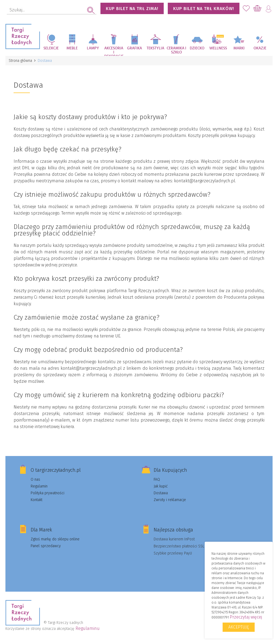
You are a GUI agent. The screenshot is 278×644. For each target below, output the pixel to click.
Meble (72, 48)
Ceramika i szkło (176, 50)
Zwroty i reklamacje (170, 500)
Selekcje (51, 48)
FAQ (157, 479)
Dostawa (161, 493)
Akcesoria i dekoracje (114, 51)
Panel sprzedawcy (46, 546)
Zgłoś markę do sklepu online (55, 539)
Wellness (218, 48)
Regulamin (39, 486)
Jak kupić (161, 486)
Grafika (135, 48)
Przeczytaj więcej (246, 617)
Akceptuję (239, 627)
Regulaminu (88, 628)
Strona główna (20, 61)
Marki (239, 48)
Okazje (260, 48)
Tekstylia (155, 48)
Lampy (93, 48)
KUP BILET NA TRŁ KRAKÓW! (204, 9)
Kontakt (37, 500)
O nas (35, 479)
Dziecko (197, 48)
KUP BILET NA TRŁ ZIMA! (132, 9)
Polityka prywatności (48, 493)
